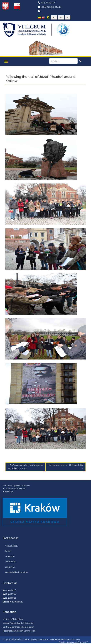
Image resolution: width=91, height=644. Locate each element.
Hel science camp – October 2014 (66, 465)
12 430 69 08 (46, 3)
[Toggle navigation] (6, 61)
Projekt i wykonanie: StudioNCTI (73, 642)
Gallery (8, 551)
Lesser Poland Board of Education (18, 623)
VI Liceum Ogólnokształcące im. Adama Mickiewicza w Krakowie (50, 639)
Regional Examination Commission (19, 631)
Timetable (10, 556)
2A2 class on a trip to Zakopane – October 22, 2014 (25, 467)
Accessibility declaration (16, 572)
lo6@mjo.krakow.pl (50, 7)
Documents (10, 562)
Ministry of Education (13, 619)
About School (11, 546)
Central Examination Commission (18, 627)
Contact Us (10, 567)
